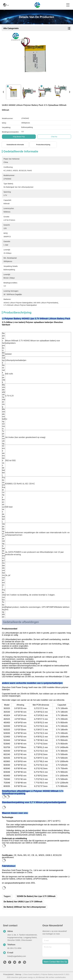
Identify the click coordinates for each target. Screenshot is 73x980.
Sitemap (18, 974)
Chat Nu (54, 137)
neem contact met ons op (55, 962)
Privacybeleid (8, 974)
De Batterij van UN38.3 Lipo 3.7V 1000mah (23, 902)
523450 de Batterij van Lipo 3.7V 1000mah (36, 896)
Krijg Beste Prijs (19, 137)
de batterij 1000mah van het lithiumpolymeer (25, 907)
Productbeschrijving (43, 145)
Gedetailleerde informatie (15, 145)
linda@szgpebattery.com (17, 956)
